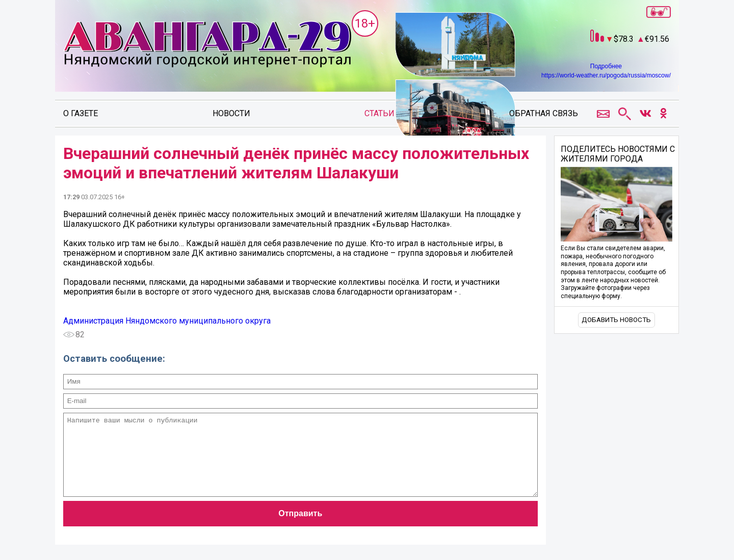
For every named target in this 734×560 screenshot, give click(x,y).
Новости (231, 113)
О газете (81, 113)
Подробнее (606, 66)
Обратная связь (544, 113)
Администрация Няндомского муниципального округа (167, 321)
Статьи (379, 113)
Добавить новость (616, 320)
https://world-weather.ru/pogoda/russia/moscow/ (606, 75)
